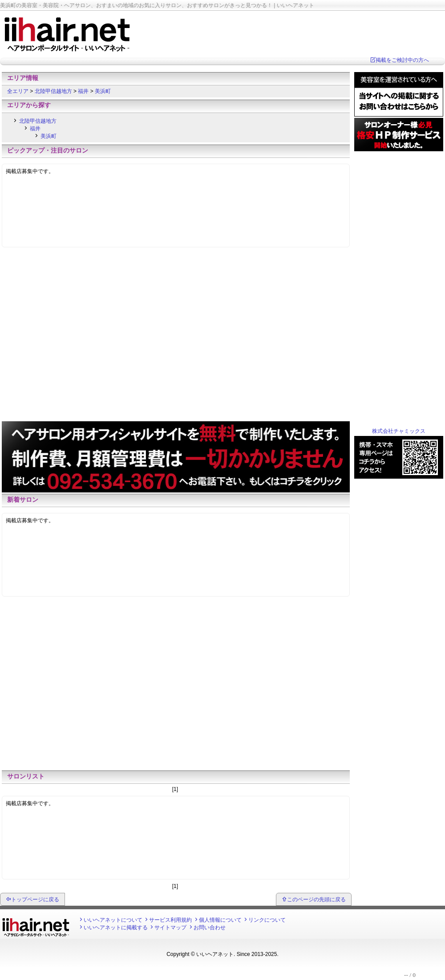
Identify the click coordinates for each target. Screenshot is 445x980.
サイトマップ (170, 928)
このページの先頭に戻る (316, 899)
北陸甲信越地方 (54, 91)
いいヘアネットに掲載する (116, 928)
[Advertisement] (83, 337)
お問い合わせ (210, 928)
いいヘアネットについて (113, 920)
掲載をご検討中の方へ (402, 60)
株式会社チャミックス (399, 431)
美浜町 (103, 91)
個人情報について (220, 920)
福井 (84, 91)
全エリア (18, 91)
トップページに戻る (35, 899)
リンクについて (267, 920)
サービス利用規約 (170, 920)
